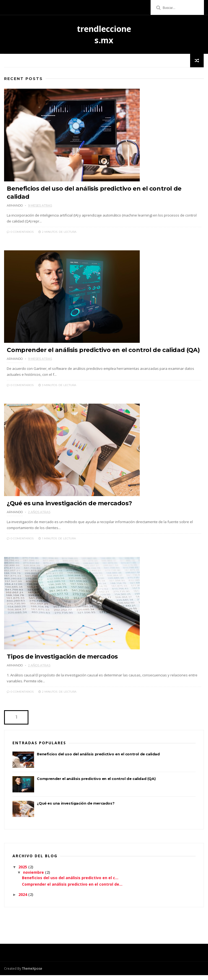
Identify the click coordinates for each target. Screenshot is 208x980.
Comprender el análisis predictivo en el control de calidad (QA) (103, 352)
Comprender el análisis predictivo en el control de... (72, 889)
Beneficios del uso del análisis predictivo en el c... (70, 883)
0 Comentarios (20, 233)
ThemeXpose (32, 973)
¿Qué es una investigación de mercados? (70, 507)
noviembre (34, 877)
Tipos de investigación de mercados (62, 661)
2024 (23, 899)
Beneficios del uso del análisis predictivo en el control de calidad (98, 759)
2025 (23, 872)
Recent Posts (23, 79)
